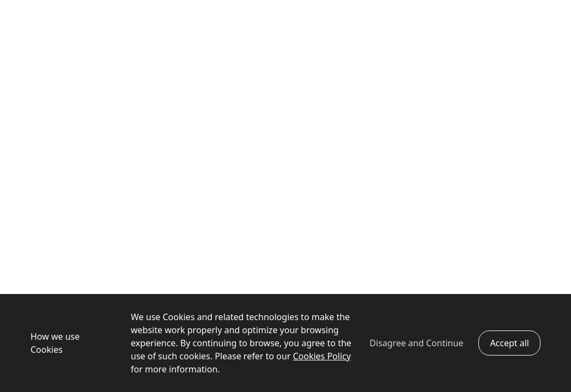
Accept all (509, 343)
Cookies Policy (321, 356)
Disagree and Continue (416, 343)
